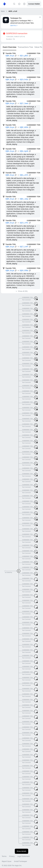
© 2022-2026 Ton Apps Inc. (12, 865)
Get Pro (14, 25)
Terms (4, 856)
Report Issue (7, 861)
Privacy (12, 856)
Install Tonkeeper (21, 861)
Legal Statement (23, 856)
